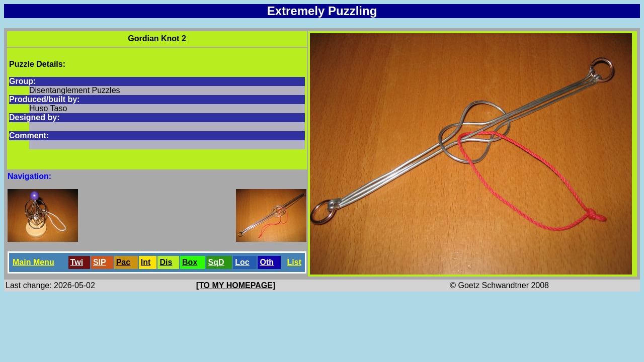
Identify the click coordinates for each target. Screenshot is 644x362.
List (294, 262)
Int (146, 262)
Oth (267, 262)
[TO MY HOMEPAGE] (236, 285)
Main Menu (33, 262)
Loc (242, 262)
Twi (77, 262)
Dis (166, 262)
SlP (100, 262)
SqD (216, 262)
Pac (123, 262)
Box (190, 262)
